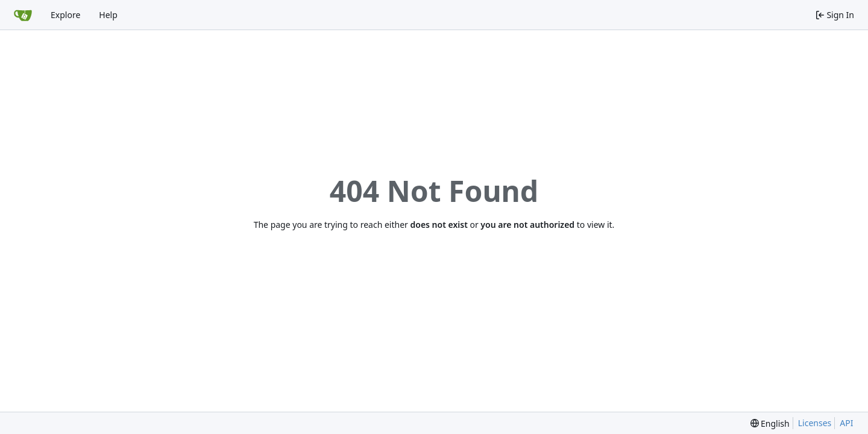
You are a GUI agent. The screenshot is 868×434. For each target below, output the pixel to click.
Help (108, 15)
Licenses (815, 423)
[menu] (770, 423)
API (846, 423)
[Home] (23, 15)
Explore (65, 15)
